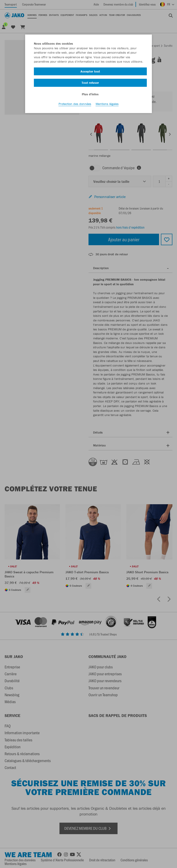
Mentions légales (107, 104)
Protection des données (75, 104)
